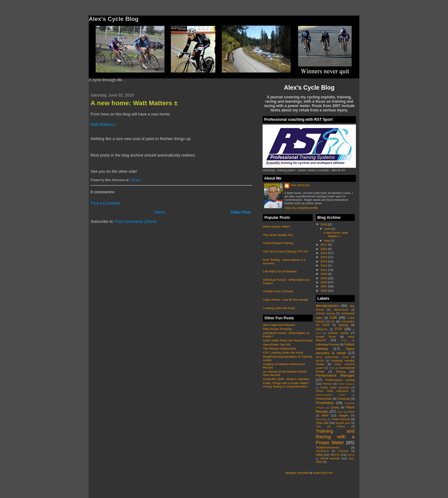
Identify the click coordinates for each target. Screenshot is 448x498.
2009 (324, 278)
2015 (324, 253)
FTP (338, 329)
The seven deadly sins (278, 235)
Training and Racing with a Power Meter (335, 437)
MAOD (320, 361)
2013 (324, 261)
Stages (343, 415)
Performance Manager (335, 375)
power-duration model (330, 395)
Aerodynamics (327, 305)
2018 (324, 224)
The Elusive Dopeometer (280, 348)
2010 (324, 274)
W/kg (319, 455)
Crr (333, 321)
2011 (324, 270)
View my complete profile (301, 208)
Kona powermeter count (332, 357)
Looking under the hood (279, 308)
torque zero (343, 423)
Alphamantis (341, 310)
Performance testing (340, 380)
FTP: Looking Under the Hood (283, 352)
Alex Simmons (300, 185)
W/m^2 (335, 455)
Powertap (344, 399)
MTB (332, 368)
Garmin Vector (338, 333)
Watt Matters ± (103, 124)
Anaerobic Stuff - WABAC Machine (286, 379)
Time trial (322, 423)
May (327, 240)
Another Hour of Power (278, 291)
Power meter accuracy (335, 388)
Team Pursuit (341, 419)
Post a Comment (105, 203)
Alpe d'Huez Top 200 (277, 344)
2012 (324, 265)
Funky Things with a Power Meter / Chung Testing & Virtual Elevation (286, 385)
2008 (324, 282)
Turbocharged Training (278, 243)
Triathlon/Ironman (328, 447)
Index (344, 340)
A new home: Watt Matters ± (134, 103)
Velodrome (322, 451)
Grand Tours (326, 337)
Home (160, 212)
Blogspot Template (297, 473)
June (328, 229)
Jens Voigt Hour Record (279, 325)
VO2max (343, 451)
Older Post (241, 212)
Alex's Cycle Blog (309, 87)
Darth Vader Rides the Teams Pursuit (288, 340)
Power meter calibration (332, 391)
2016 (324, 249)
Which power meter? (277, 226)
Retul (340, 412)
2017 (324, 244)
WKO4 (351, 455)
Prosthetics (325, 403)
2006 (324, 291)
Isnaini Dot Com (323, 473)
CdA (333, 317)
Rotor (351, 412)
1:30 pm (135, 180)
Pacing (341, 371)
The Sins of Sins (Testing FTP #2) (285, 251)
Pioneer (327, 384)
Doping (343, 325)
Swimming (321, 419)
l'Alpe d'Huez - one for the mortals (286, 300)
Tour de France (330, 426)
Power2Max (324, 399)
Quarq (335, 407)
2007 (324, 286)
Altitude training (325, 313)
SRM (325, 415)
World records (330, 458)
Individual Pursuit (327, 344)
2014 (324, 257)
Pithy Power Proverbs (277, 329)
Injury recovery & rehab (335, 351)
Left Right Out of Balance (280, 271)
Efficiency (322, 329)
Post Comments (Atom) (135, 221)
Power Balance (346, 384)
